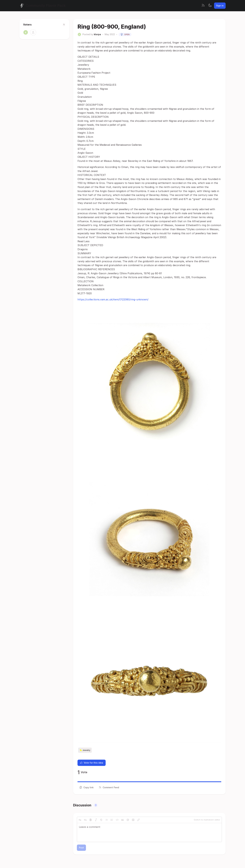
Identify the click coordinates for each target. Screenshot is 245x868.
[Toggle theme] (210, 6)
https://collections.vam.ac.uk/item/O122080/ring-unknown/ (113, 299)
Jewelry (85, 750)
